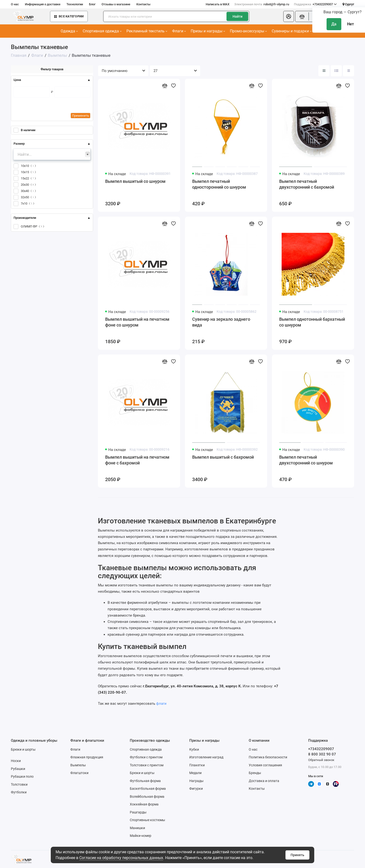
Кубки (194, 749)
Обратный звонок (321, 760)
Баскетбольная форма (148, 789)
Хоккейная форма (144, 804)
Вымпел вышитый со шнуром (135, 181)
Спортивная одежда (102, 31)
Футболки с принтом (146, 757)
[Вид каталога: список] (336, 71)
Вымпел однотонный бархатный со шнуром (312, 322)
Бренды (255, 773)
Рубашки (18, 769)
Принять (297, 855)
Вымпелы (78, 765)
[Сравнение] (302, 16)
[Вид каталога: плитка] (324, 71)
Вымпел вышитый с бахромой (223, 457)
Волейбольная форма (147, 797)
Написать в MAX (218, 4)
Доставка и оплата (264, 781)
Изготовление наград (206, 757)
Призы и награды (208, 31)
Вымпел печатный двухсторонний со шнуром (306, 460)
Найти (237, 16)
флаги (161, 704)
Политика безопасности (268, 757)
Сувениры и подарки (292, 31)
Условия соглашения (265, 765)
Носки (16, 761)
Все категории (69, 16)
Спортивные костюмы (147, 820)
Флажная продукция (87, 757)
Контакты (143, 4)
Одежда (69, 31)
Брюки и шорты (23, 749)
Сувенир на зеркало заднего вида (221, 322)
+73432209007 (315, 4)
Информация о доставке (43, 4)
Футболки (19, 792)
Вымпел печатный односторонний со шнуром (219, 184)
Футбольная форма (145, 781)
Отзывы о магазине (116, 4)
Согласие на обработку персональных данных (121, 858)
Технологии (75, 4)
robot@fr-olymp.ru (262, 4)
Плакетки (197, 765)
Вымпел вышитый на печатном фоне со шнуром (137, 322)
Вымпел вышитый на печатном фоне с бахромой (137, 460)
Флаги (179, 31)
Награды (196, 781)
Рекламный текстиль (147, 31)
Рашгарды (138, 812)
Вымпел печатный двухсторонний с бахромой (307, 184)
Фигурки (196, 789)
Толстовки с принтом (147, 765)
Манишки (137, 828)
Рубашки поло (22, 776)
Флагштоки (79, 773)
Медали (195, 773)
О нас (15, 4)
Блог (92, 4)
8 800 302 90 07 (322, 754)
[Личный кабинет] (289, 16)
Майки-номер (141, 836)
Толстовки (19, 784)
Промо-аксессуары (248, 31)
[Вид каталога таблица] (349, 71)
